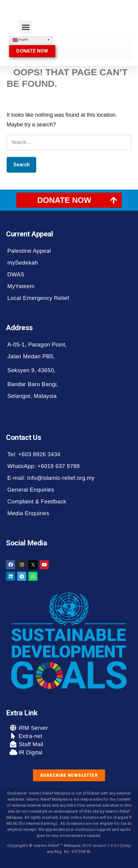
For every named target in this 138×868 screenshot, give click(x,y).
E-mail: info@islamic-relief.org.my (51, 478)
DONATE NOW (64, 200)
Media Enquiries (28, 513)
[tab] (69, 200)
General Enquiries (31, 490)
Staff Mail (30, 744)
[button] (26, 27)
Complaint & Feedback (37, 501)
